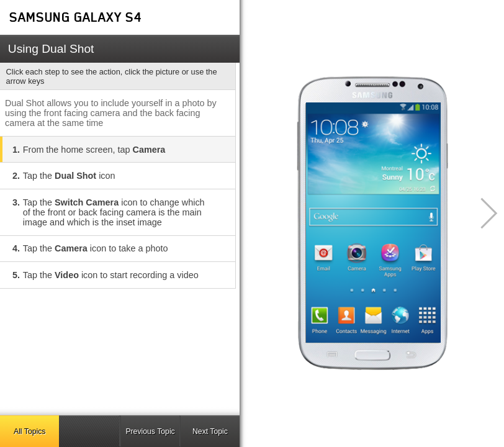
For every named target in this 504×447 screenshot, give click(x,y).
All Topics (29, 431)
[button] (482, 213)
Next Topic (210, 431)
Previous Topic (150, 431)
